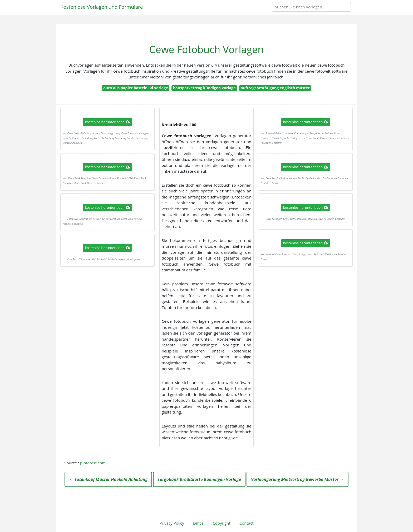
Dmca (198, 523)
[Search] (311, 7)
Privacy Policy (172, 523)
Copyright (222, 523)
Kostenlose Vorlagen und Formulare (102, 7)
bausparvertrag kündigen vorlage (204, 88)
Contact (247, 523)
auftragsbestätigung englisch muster (275, 88)
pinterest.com (93, 463)
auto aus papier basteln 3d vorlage (136, 88)
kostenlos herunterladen (107, 122)
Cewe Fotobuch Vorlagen (206, 49)
